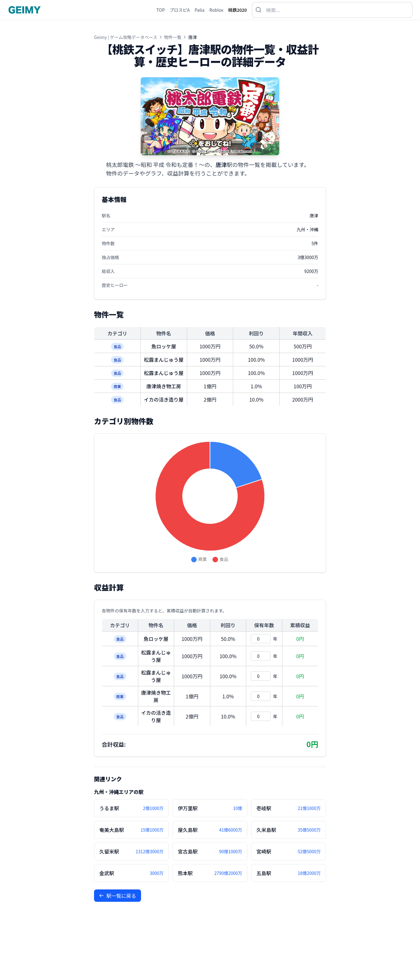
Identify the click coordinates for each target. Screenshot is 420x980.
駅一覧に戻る (118, 896)
